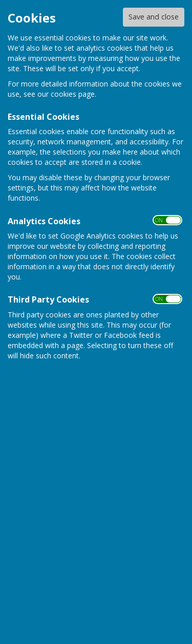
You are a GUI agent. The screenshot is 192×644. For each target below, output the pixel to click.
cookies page (73, 94)
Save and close (154, 17)
